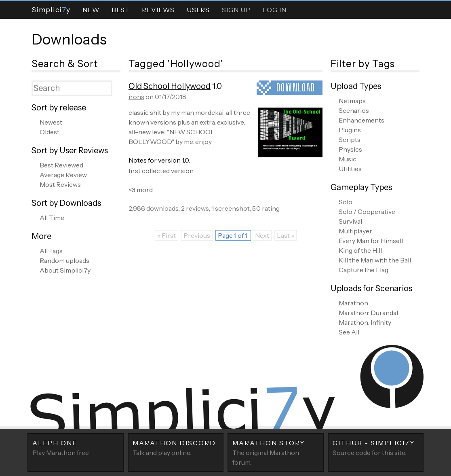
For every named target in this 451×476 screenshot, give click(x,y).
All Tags (51, 251)
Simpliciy (51, 10)
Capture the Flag (364, 270)
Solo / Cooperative (367, 212)
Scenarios (354, 110)
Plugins (350, 130)
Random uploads (64, 260)
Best (121, 10)
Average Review (63, 175)
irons (136, 97)
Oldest (50, 132)
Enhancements (361, 120)
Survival (350, 221)
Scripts (350, 140)
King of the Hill (360, 250)
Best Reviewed (61, 165)
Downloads (69, 39)
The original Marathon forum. (276, 452)
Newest (51, 122)
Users (198, 10)
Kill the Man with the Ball (375, 260)
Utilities (350, 169)
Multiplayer (355, 231)
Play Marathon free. (76, 447)
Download (296, 88)
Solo (346, 202)
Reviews (158, 10)
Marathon (353, 303)
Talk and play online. (176, 447)
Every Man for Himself (371, 241)
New (91, 10)
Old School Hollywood (170, 86)
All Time (52, 218)
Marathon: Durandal (368, 313)
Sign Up (236, 10)
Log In (275, 10)
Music (348, 159)
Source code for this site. (376, 447)
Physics (350, 149)
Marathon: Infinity (365, 322)
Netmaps (352, 101)
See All (349, 332)
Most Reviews (60, 184)
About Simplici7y (65, 270)
